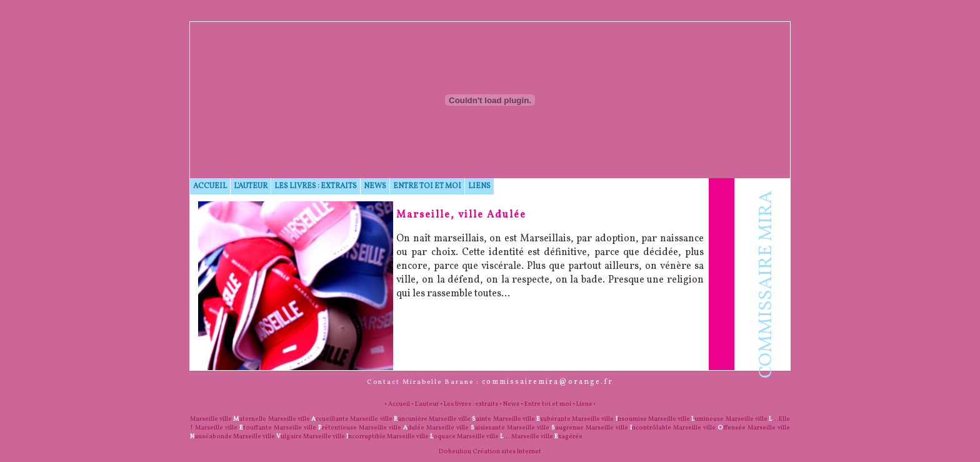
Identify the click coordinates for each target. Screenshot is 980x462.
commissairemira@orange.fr (547, 382)
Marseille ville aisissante (466, 428)
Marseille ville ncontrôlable (628, 428)
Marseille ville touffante (233, 428)
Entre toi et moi (427, 186)
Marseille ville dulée (392, 428)
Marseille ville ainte (460, 419)
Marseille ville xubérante (532, 419)
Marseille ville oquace (421, 436)
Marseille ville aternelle (228, 419)
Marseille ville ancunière (388, 419)
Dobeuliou (455, 451)
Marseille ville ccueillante (308, 419)
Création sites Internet (507, 451)
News (375, 186)
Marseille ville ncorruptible (344, 436)
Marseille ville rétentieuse (315, 428)
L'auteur (251, 186)
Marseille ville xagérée (547, 436)
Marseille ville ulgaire (267, 436)
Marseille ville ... (483, 436)
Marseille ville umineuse (686, 419)
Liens (479, 186)
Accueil (210, 186)
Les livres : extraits (316, 186)
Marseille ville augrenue (545, 428)
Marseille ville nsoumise (609, 419)
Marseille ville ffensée (709, 428)
